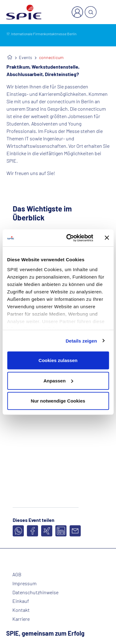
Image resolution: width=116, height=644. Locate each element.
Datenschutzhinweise (35, 592)
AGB (17, 574)
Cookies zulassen (58, 360)
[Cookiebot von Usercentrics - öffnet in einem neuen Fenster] (69, 238)
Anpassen (58, 380)
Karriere (21, 619)
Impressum (24, 583)
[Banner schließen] (107, 238)
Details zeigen (81, 341)
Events (26, 57)
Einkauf (21, 601)
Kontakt (21, 610)
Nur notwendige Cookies (58, 401)
